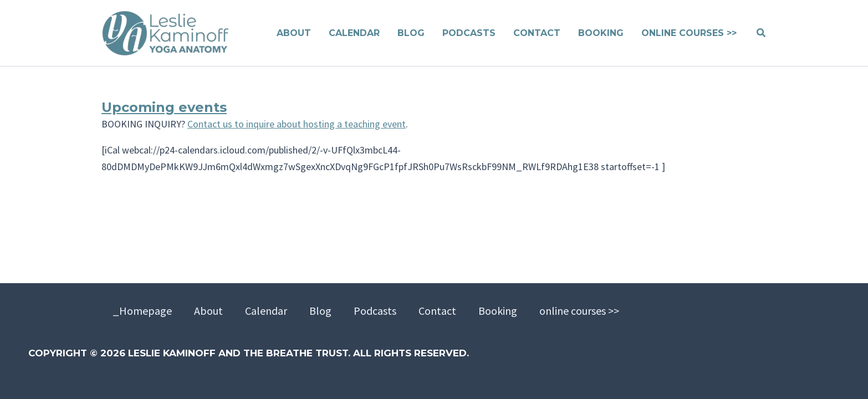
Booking (498, 311)
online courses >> (579, 311)
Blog (320, 311)
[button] (762, 33)
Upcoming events (164, 107)
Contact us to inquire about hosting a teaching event (297, 124)
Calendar (266, 311)
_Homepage (142, 311)
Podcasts (375, 311)
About (208, 311)
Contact (437, 311)
